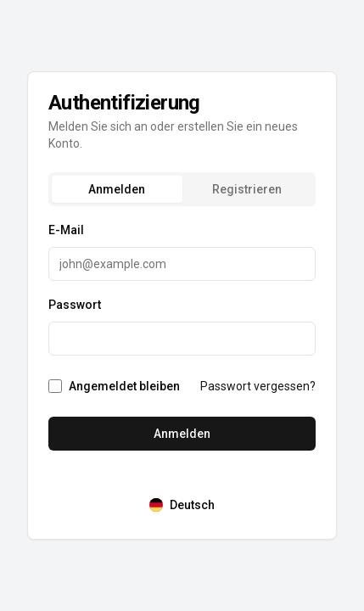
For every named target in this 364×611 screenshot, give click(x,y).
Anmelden (182, 434)
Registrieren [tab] (247, 189)
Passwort (75, 305)
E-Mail (66, 230)
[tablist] (182, 189)
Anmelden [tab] (117, 189)
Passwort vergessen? (258, 386)
